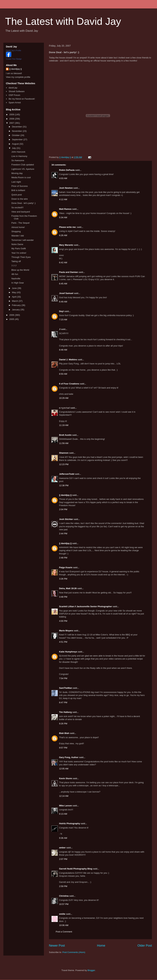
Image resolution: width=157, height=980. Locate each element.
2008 (12, 119)
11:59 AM (64, 443)
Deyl (61, 311)
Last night (16, 182)
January (16, 310)
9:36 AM (63, 838)
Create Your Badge (14, 59)
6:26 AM (63, 235)
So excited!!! (17, 207)
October (16, 135)
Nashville (16, 279)
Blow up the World (20, 270)
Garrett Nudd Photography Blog (76, 869)
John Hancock (18, 152)
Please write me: (68, 227)
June (15, 288)
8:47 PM (63, 702)
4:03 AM (63, 178)
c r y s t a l (64, 408)
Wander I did (17, 236)
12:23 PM (64, 464)
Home (101, 946)
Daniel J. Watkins (68, 360)
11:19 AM (64, 425)
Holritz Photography (70, 823)
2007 (12, 123)
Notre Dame (17, 244)
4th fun (15, 274)
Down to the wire (19, 199)
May (14, 292)
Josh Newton (66, 188)
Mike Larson (66, 806)
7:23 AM (63, 320)
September (18, 139)
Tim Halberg (65, 712)
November (17, 131)
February (17, 305)
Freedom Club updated (23, 165)
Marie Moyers (66, 631)
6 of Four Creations (69, 384)
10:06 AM (64, 925)
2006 (12, 315)
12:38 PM (64, 485)
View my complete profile (18, 77)
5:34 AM (63, 217)
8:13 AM (63, 814)
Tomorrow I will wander (22, 240)
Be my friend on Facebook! (22, 99)
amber (62, 848)
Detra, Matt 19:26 (68, 588)
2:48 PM (63, 558)
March (15, 301)
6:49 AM (63, 302)
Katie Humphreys (68, 652)
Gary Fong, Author (69, 757)
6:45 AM (63, 284)
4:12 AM (63, 199)
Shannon (64, 453)
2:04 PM (63, 509)
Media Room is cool (21, 177)
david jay (13, 88)
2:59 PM (63, 886)
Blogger (91, 970)
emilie (62, 914)
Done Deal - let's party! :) (23, 203)
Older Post (145, 946)
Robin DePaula (67, 170)
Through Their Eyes (21, 257)
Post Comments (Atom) (74, 952)
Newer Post (57, 946)
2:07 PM (63, 859)
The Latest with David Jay (63, 21)
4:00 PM (63, 621)
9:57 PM (63, 748)
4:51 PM (63, 642)
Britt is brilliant (18, 190)
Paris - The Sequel (20, 223)
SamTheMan (66, 688)
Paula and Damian (69, 272)
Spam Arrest (15, 103)
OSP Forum (14, 95)
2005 (12, 319)
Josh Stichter (66, 519)
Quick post (16, 195)
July (14, 148)
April (15, 297)
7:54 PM (63, 678)
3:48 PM (63, 597)
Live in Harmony (19, 156)
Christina (64, 896)
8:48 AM (63, 350)
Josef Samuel (66, 293)
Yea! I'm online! (19, 253)
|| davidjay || (65, 495)
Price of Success (19, 186)
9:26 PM (63, 724)
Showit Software (17, 91)
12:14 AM (64, 796)
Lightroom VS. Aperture (23, 169)
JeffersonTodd (67, 474)
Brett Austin (65, 435)
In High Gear (18, 283)
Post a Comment (64, 932)
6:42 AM (63, 263)
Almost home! (18, 227)
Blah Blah (64, 733)
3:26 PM (63, 579)
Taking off (16, 261)
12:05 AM (64, 769)
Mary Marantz (66, 245)
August (16, 144)
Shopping (16, 231)
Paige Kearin (66, 567)
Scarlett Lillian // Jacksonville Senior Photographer (86, 606)
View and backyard (21, 212)
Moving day (17, 173)
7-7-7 (14, 266)
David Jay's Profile (14, 50)
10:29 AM (64, 398)
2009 (12, 115)
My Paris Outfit (18, 249)
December (17, 127)
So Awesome (18, 160)
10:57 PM (64, 904)
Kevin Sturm (66, 778)
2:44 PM (63, 534)
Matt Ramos (65, 209)
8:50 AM (63, 374)
